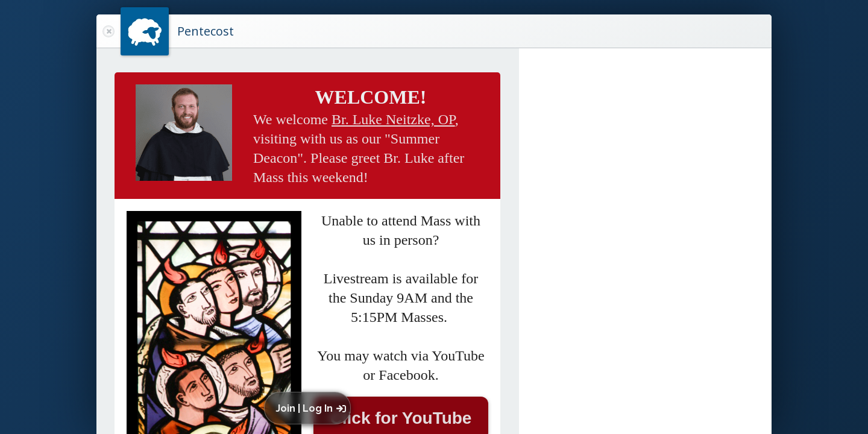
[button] (310, 408)
